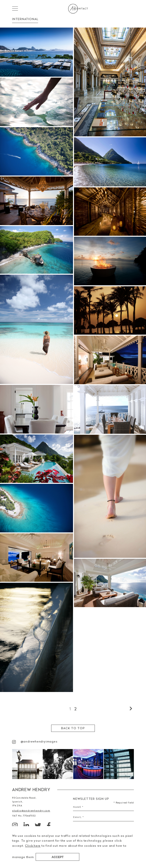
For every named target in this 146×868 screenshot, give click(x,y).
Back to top (73, 728)
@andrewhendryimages (35, 742)
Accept (58, 857)
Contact (127, 8)
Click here (33, 846)
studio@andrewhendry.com (29, 810)
